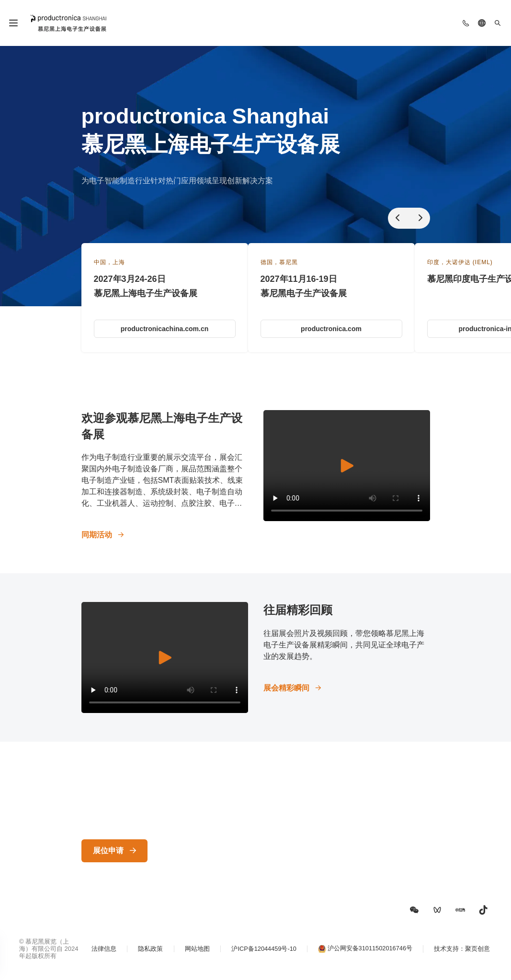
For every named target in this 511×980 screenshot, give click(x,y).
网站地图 (192, 952)
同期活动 (97, 535)
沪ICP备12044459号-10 (261, 952)
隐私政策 (144, 952)
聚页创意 (479, 952)
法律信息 (95, 952)
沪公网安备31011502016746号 (369, 952)
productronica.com (331, 329)
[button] (414, 910)
